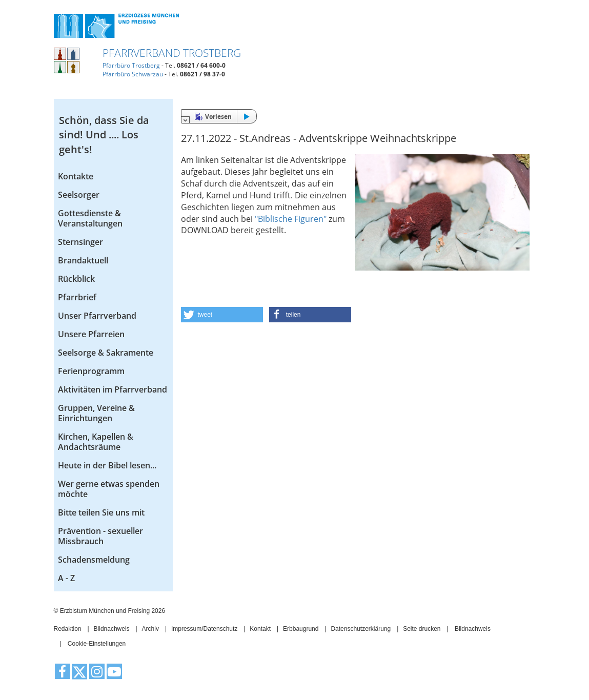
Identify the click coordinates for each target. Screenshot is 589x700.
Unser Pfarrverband (97, 316)
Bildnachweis (112, 629)
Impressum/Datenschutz (204, 629)
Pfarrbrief (77, 297)
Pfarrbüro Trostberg (131, 65)
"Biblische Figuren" (291, 219)
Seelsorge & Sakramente (106, 353)
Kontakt (260, 629)
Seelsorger (79, 195)
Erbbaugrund (301, 629)
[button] (222, 315)
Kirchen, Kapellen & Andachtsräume (96, 442)
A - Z (66, 578)
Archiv (150, 629)
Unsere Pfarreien (91, 334)
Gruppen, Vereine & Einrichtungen (96, 413)
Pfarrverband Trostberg (172, 53)
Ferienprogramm (91, 371)
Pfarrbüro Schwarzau (133, 74)
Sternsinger (80, 242)
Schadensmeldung (94, 560)
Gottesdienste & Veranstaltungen (90, 218)
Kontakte (76, 176)
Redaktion (68, 629)
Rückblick (76, 279)
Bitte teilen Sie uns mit (101, 512)
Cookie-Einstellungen (97, 644)
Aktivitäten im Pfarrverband (113, 389)
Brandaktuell (83, 260)
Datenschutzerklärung (361, 629)
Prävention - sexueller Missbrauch (100, 536)
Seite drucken (422, 629)
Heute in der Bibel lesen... (107, 465)
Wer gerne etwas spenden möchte (109, 489)
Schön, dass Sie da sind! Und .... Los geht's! (104, 135)
